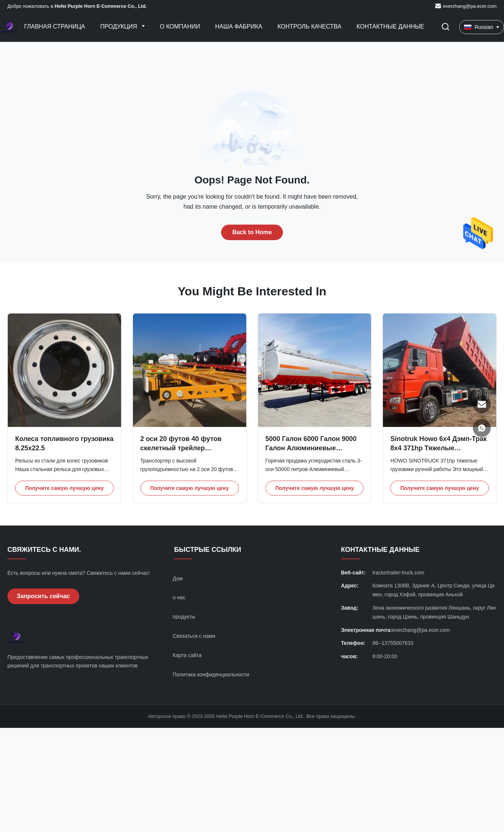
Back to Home (252, 232)
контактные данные (390, 26)
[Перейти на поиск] (445, 27)
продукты (184, 617)
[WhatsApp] (482, 428)
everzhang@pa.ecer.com (470, 6)
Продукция (120, 26)
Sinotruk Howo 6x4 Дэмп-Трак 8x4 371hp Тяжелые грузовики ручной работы (438, 448)
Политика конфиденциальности (211, 674)
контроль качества (309, 26)
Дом (178, 579)
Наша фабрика (239, 26)
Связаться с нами (194, 636)
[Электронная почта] (482, 404)
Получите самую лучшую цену (64, 488)
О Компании (180, 26)
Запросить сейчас (43, 596)
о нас (179, 597)
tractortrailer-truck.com (398, 573)
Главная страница (54, 26)
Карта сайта (187, 655)
